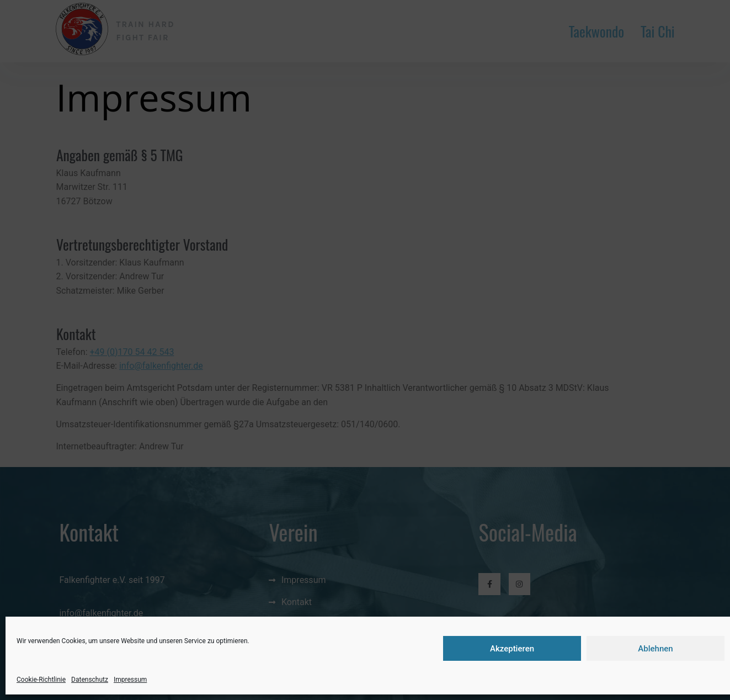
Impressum (130, 680)
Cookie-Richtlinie (41, 680)
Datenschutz (90, 680)
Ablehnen (655, 649)
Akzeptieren (512, 649)
